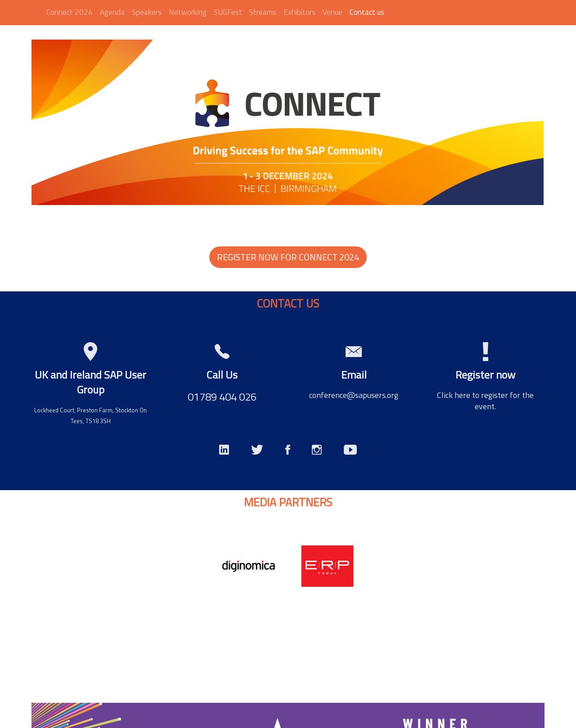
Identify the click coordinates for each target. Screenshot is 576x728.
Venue (333, 12)
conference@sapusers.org (354, 395)
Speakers (147, 12)
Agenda (112, 12)
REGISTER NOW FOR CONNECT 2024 (288, 257)
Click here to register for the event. (485, 401)
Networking (188, 12)
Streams (263, 12)
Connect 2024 (70, 12)
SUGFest (228, 12)
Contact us (367, 12)
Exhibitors (299, 12)
